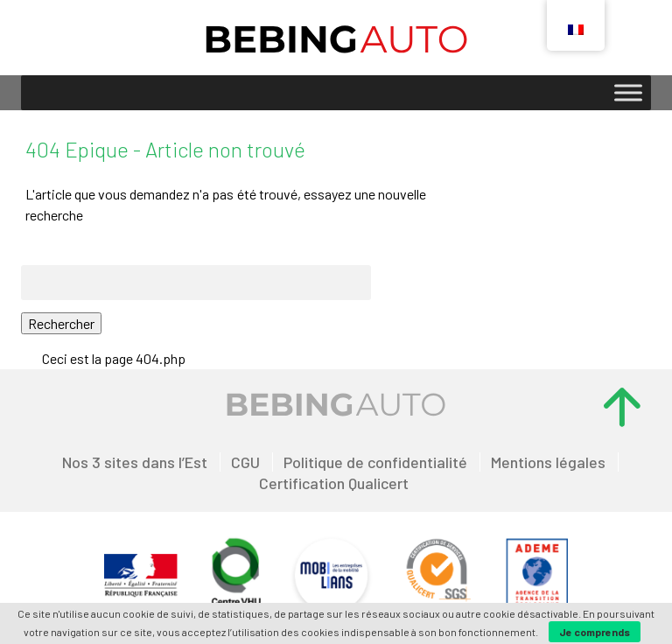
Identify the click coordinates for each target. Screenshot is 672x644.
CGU (245, 462)
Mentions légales (548, 462)
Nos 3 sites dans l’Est (135, 462)
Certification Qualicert (334, 483)
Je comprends (595, 632)
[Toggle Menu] (628, 92)
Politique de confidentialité (375, 462)
